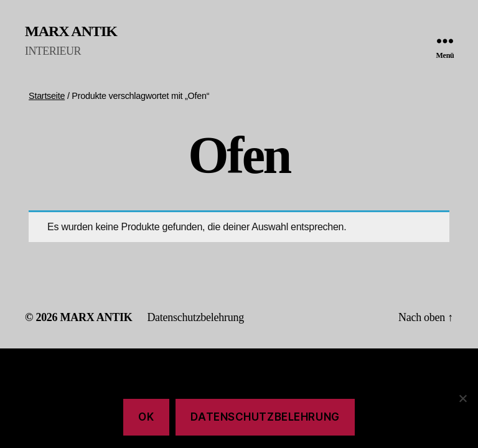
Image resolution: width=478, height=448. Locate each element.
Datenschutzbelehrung (195, 317)
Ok (146, 417)
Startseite (47, 96)
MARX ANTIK (71, 31)
